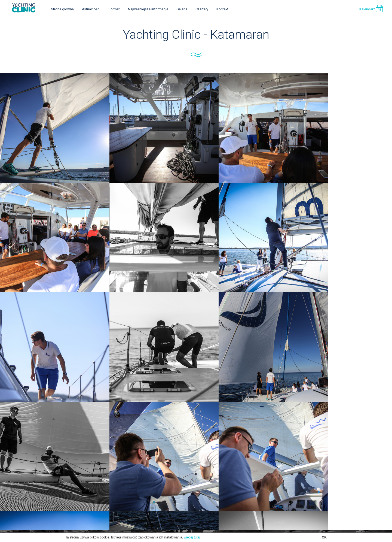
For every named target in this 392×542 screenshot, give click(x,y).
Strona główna (62, 9)
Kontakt (222, 9)
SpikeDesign (205, 516)
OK (324, 537)
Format (114, 9)
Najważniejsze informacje (148, 9)
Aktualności (91, 9)
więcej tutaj (192, 537)
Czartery (202, 9)
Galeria (182, 9)
